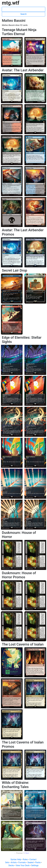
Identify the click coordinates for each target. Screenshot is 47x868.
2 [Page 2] (25, 853)
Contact (33, 859)
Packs (38, 862)
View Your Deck (23, 865)
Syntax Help (16, 859)
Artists (14, 862)
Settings (35, 865)
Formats (22, 862)
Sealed (31, 862)
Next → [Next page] (28, 853)
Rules (26, 859)
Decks (12, 865)
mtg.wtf (11, 3)
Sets (7, 862)
